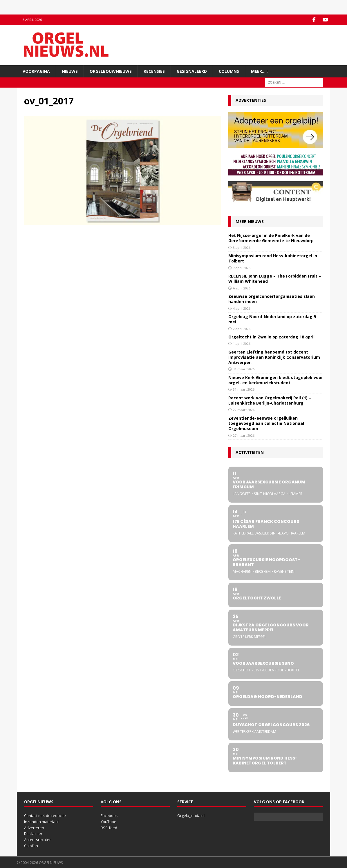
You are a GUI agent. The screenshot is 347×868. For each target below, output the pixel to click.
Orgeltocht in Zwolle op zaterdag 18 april (271, 337)
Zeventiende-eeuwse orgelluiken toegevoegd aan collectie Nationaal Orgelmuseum (266, 423)
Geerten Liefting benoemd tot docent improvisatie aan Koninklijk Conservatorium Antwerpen (274, 357)
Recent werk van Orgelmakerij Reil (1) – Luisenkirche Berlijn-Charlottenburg (270, 400)
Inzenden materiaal (41, 821)
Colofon (31, 846)
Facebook (109, 816)
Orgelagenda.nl (191, 816)
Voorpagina (36, 71)
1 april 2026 (242, 344)
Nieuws (70, 71)
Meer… (258, 71)
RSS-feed (109, 827)
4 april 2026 (242, 308)
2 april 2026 (242, 328)
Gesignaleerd (192, 71)
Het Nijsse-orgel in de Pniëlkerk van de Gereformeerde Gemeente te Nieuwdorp (271, 238)
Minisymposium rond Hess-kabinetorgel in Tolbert (273, 258)
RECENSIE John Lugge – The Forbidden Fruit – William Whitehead (275, 279)
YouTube (109, 821)
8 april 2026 (242, 247)
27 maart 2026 (244, 410)
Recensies (154, 71)
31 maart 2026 (244, 369)
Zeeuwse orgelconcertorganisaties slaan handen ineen (272, 299)
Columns (229, 71)
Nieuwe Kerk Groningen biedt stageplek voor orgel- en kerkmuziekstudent (276, 380)
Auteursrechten (38, 840)
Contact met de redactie (45, 816)
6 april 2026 (242, 288)
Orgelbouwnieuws (111, 71)
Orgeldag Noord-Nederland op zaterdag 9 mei (272, 319)
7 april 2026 (242, 268)
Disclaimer (33, 833)
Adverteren (34, 827)
